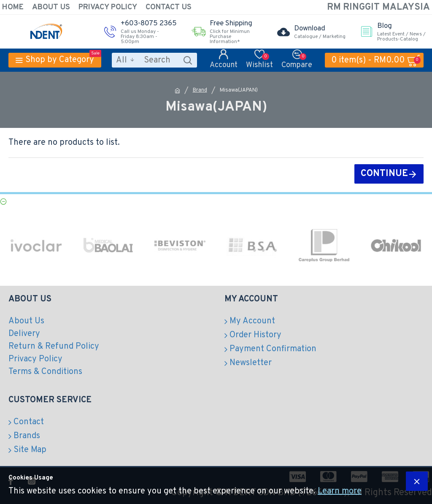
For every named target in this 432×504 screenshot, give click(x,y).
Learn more (340, 491)
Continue (384, 174)
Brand (200, 90)
